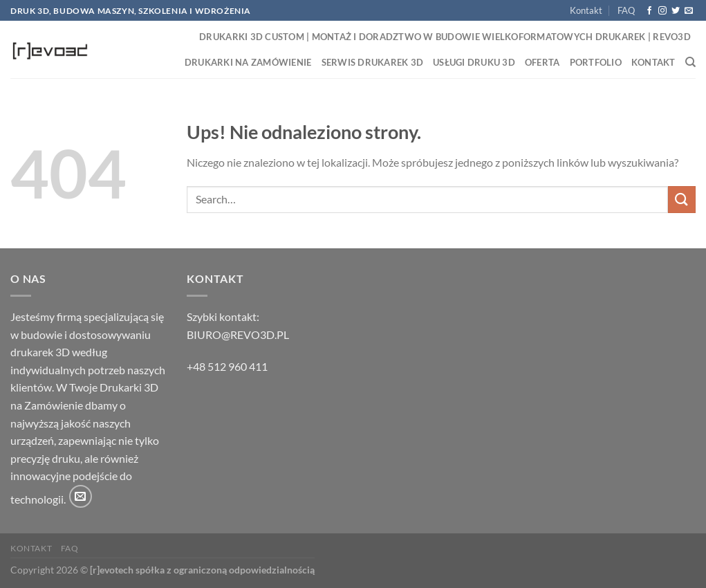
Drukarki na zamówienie (248, 62)
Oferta (542, 62)
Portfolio (596, 62)
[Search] (690, 62)
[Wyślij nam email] (689, 11)
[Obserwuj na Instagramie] (662, 11)
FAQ (626, 10)
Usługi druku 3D (474, 62)
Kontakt (586, 10)
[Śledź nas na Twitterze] (676, 11)
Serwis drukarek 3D (373, 62)
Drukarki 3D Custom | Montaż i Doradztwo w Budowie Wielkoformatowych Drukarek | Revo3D (445, 37)
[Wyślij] (682, 200)
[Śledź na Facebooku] (649, 11)
